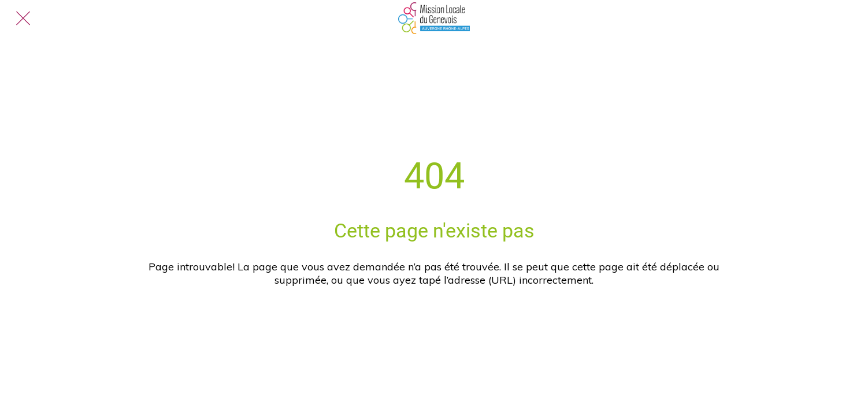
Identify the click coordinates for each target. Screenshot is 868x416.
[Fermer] (23, 18)
